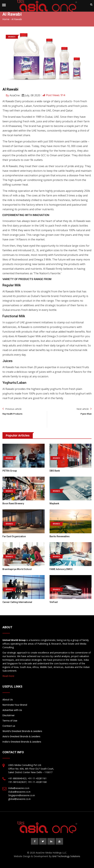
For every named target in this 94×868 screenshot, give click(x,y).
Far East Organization (14, 536)
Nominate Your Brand (15, 705)
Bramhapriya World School (17, 569)
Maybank (54, 503)
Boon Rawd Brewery (13, 503)
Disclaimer (9, 715)
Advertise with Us (12, 710)
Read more (8, 676)
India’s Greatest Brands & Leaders (22, 742)
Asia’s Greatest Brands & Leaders (21, 736)
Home (6, 19)
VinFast (54, 602)
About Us (8, 700)
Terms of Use (10, 721)
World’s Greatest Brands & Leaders (22, 731)
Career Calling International (17, 602)
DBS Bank (55, 471)
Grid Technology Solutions (66, 856)
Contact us (9, 726)
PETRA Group (10, 471)
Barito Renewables (60, 536)
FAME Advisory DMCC (61, 569)
